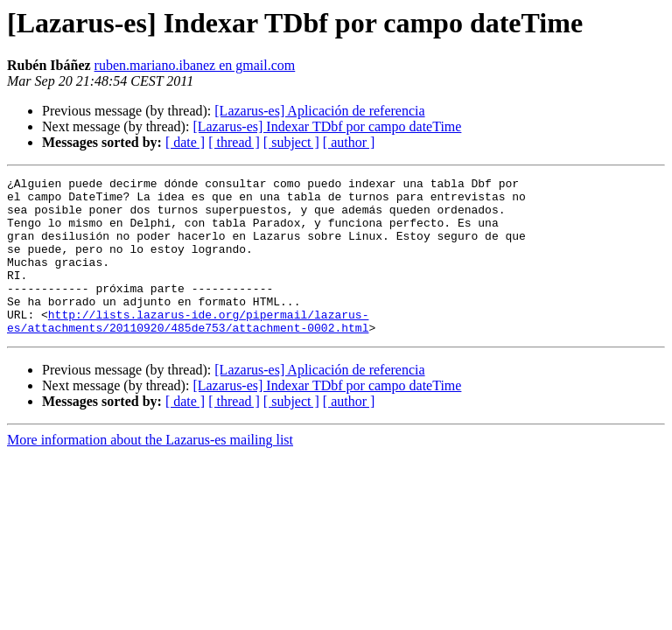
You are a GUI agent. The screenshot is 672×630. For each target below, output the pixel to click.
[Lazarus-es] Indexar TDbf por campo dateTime (327, 126)
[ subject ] (291, 142)
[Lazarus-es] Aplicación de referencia (319, 111)
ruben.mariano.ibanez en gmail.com (195, 65)
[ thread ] (234, 142)
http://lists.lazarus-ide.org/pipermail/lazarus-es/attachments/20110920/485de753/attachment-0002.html (188, 351)
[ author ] (349, 142)
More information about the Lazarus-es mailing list (150, 471)
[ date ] (185, 142)
